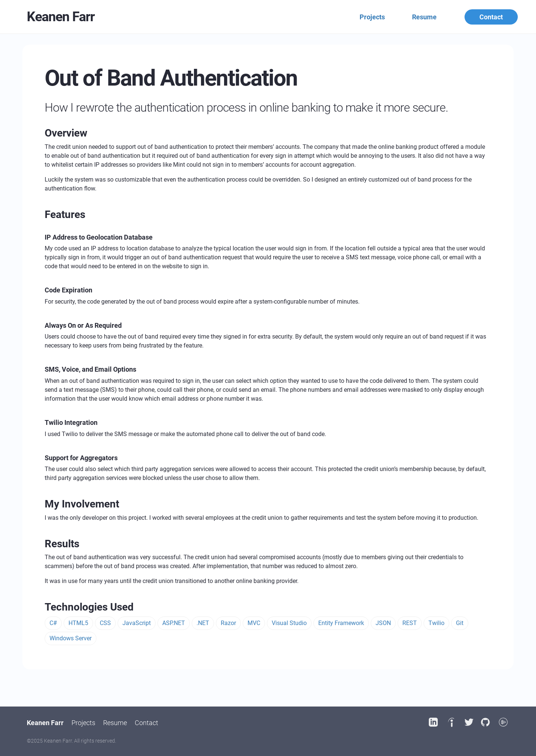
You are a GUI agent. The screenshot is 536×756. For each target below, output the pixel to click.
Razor (228, 623)
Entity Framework (341, 623)
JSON (383, 623)
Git (460, 623)
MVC (254, 623)
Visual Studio (289, 623)
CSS (105, 623)
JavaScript (137, 623)
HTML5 (78, 623)
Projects (372, 17)
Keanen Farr (61, 17)
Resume (424, 17)
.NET (203, 623)
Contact (491, 17)
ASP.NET (174, 623)
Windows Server (71, 638)
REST (410, 623)
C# (53, 623)
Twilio (436, 623)
